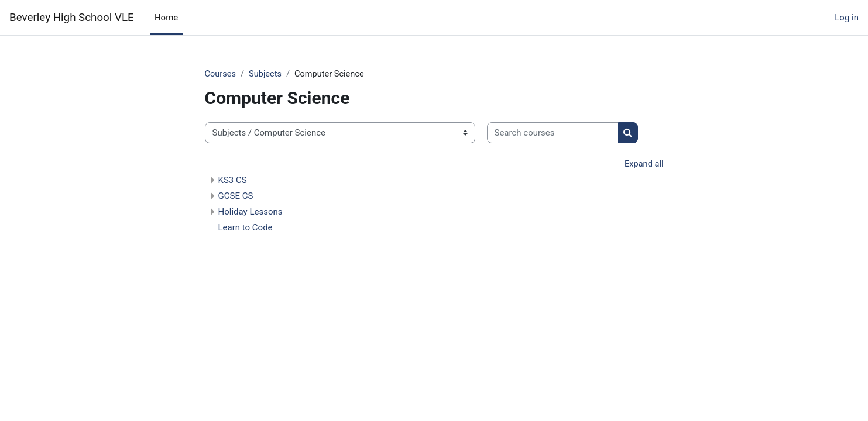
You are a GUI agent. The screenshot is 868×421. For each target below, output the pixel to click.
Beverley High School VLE (72, 18)
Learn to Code (246, 229)
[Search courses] (553, 134)
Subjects (267, 74)
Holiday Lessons (251, 213)
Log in (847, 18)
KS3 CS (233, 181)
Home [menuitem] (166, 18)
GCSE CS (236, 197)
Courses (221, 74)
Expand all (643, 165)
